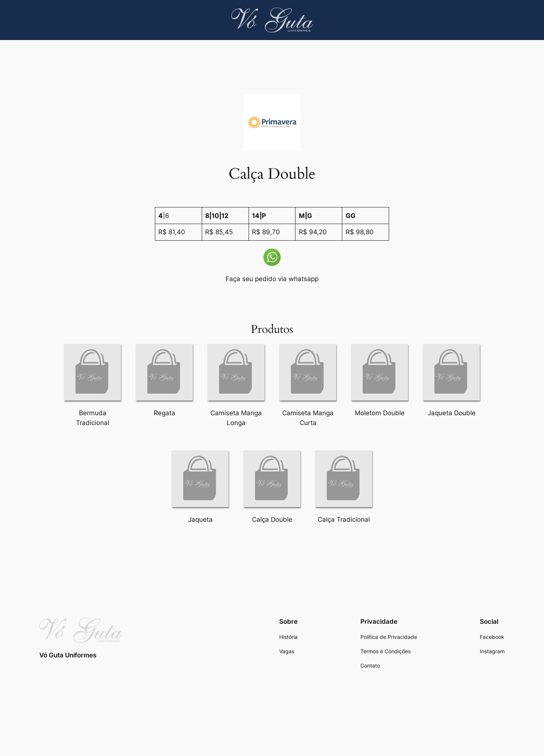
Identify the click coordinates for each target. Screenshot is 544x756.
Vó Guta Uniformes (68, 655)
